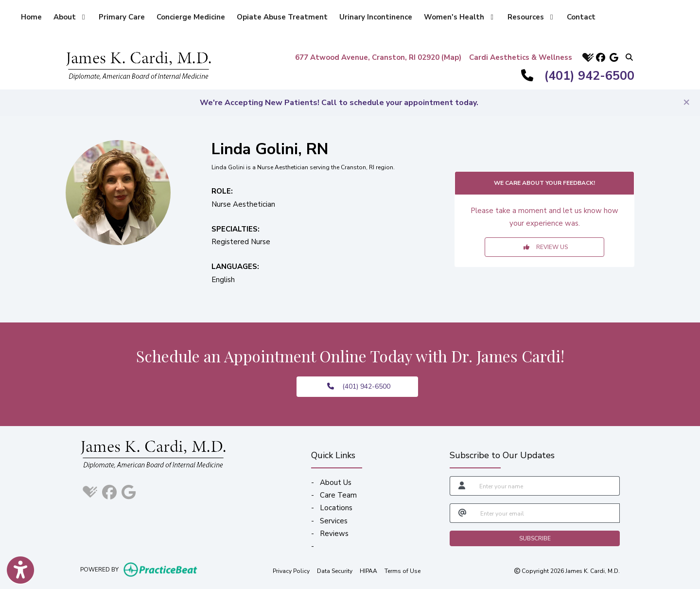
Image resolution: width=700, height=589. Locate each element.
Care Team (338, 495)
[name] (547, 486)
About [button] (69, 17)
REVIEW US (546, 247)
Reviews (334, 534)
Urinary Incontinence (376, 17)
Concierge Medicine (191, 17)
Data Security (335, 571)
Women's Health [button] (458, 17)
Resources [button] (530, 17)
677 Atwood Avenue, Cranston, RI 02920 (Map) (378, 57)
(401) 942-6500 (589, 76)
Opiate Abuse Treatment (282, 17)
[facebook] (600, 57)
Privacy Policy (291, 571)
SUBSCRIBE (535, 538)
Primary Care (122, 17)
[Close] (686, 102)
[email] (547, 513)
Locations (336, 508)
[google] (614, 57)
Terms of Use (402, 571)
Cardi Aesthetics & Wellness (521, 57)
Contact (581, 17)
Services (334, 521)
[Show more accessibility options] (20, 571)
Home (31, 17)
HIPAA (368, 571)
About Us (336, 482)
